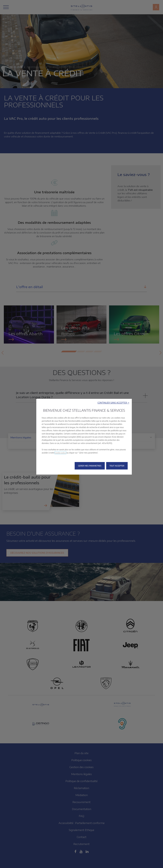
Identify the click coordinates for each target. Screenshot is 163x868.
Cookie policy (60, 453)
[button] (113, 403)
